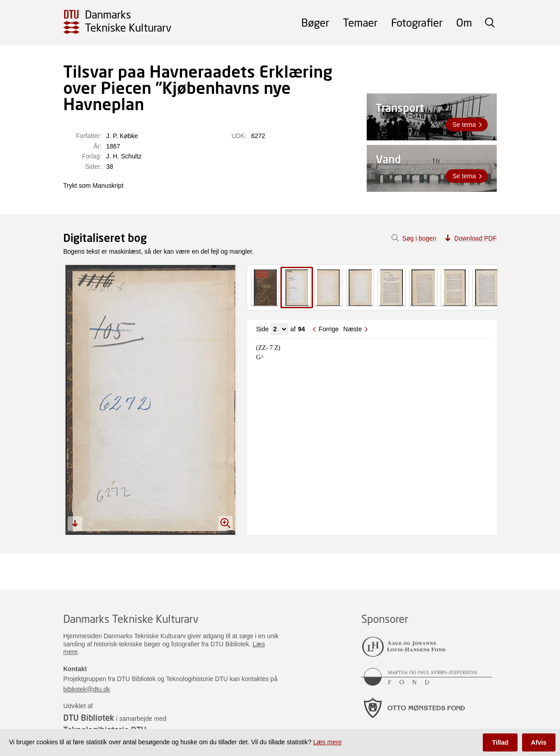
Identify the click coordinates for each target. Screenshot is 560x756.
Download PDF (476, 238)
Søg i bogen (419, 238)
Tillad (500, 742)
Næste (352, 329)
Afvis (539, 742)
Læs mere (327, 742)
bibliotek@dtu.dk (87, 689)
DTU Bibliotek (89, 718)
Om (464, 22)
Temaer (360, 22)
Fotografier (417, 22)
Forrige (329, 329)
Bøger (315, 22)
